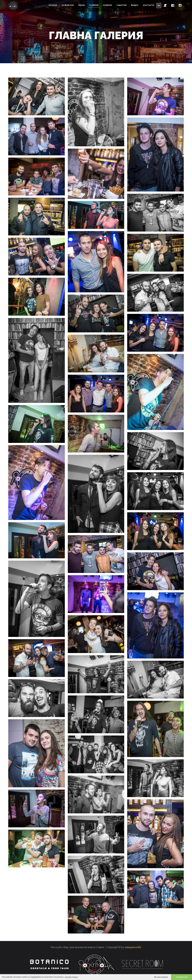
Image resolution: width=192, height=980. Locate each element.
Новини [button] (107, 5)
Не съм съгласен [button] (161, 977)
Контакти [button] (148, 5)
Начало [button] (53, 5)
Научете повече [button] (71, 977)
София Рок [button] (68, 5)
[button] (165, 5)
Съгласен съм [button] (181, 977)
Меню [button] (82, 5)
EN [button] (159, 5)
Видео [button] (135, 5)
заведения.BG (133, 947)
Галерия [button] (94, 5)
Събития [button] (121, 5)
